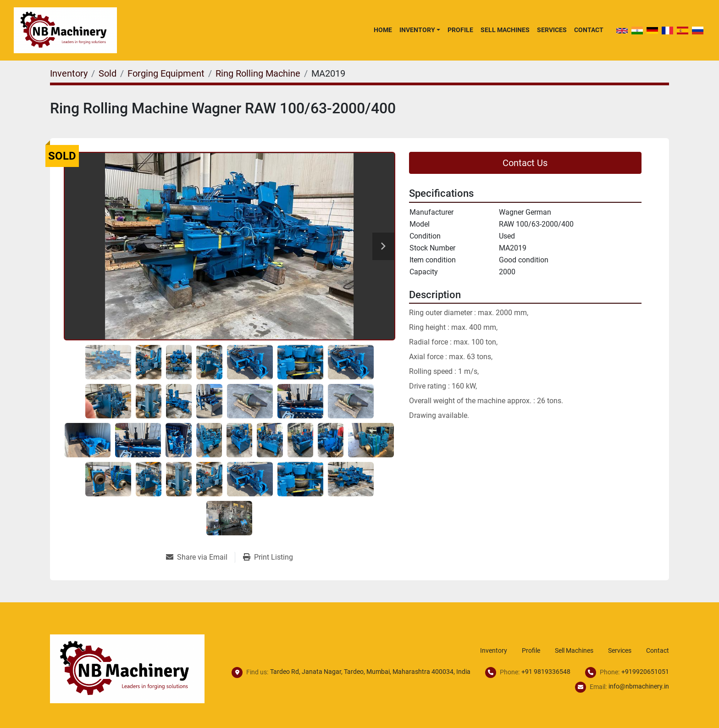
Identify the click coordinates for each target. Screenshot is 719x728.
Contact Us (525, 163)
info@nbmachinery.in (639, 686)
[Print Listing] (268, 557)
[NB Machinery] (127, 668)
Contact (589, 30)
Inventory (417, 30)
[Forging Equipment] (166, 73)
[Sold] (108, 73)
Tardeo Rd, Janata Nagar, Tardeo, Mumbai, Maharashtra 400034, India (370, 672)
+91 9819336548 (546, 672)
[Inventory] (69, 73)
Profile (460, 30)
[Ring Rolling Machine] (258, 73)
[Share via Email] (200, 557)
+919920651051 (645, 672)
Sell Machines (505, 30)
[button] (420, 30)
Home (383, 30)
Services (552, 30)
